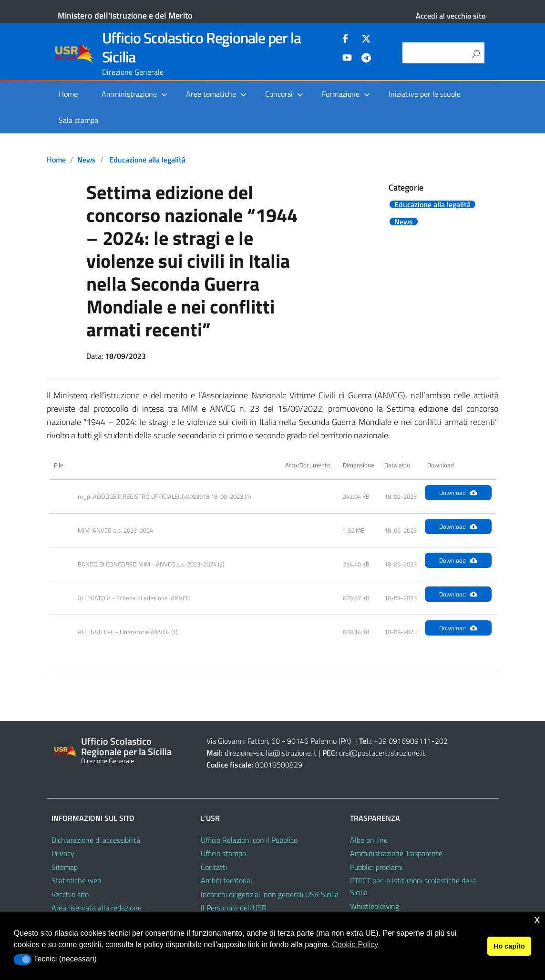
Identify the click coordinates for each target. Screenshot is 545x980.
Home (68, 94)
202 (441, 741)
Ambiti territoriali (227, 880)
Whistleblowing (375, 906)
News (87, 160)
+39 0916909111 (403, 741)
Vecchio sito (70, 894)
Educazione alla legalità (147, 160)
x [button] (537, 919)
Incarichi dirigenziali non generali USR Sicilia (270, 894)
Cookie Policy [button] (355, 945)
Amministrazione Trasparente (396, 853)
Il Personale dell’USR (234, 908)
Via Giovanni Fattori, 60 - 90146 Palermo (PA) (279, 741)
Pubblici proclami (376, 867)
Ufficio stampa (223, 853)
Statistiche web (76, 880)
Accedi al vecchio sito (451, 16)
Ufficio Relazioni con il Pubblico (249, 840)
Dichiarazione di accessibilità (96, 840)
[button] (23, 960)
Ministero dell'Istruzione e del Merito (125, 15)
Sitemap (65, 867)
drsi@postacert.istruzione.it (382, 753)
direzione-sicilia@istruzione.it (271, 753)
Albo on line (369, 840)
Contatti (214, 867)
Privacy (63, 853)
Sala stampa (78, 120)
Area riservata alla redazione (97, 908)
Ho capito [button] (509, 946)
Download (458, 493)
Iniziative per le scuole (425, 94)
